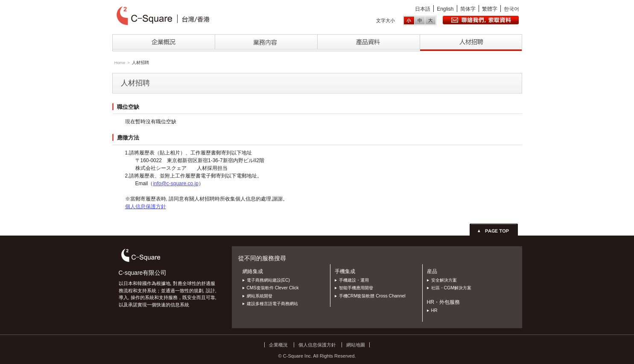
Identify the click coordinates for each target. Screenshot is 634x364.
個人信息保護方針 (146, 207)
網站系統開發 (260, 296)
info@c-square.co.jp (175, 183)
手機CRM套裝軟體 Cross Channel (372, 296)
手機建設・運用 (354, 280)
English (445, 9)
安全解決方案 (444, 280)
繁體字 (490, 9)
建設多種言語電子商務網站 (272, 304)
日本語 (423, 9)
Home (120, 63)
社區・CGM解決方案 (451, 288)
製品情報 (368, 43)
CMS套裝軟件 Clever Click (273, 288)
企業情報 (164, 43)
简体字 (468, 9)
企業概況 (278, 345)
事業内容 (266, 43)
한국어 (511, 9)
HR (434, 310)
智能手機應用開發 (356, 288)
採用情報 (471, 43)
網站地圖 (356, 345)
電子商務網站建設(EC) (269, 280)
